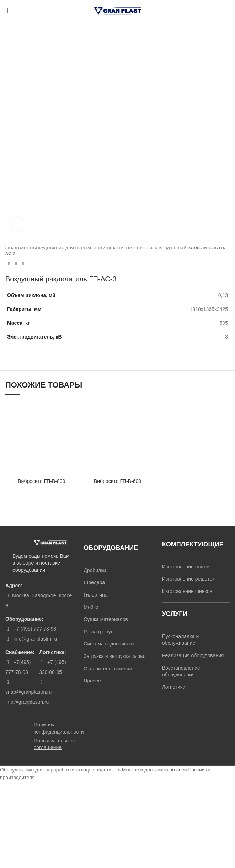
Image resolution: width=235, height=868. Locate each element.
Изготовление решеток (188, 579)
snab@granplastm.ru (28, 692)
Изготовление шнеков (187, 591)
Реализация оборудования (193, 655)
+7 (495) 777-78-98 (34, 629)
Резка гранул (98, 632)
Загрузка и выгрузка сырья (114, 656)
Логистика (174, 687)
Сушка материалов (106, 619)
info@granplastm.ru (35, 639)
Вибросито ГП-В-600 (117, 481)
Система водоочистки (109, 644)
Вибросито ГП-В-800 (41, 481)
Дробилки (95, 570)
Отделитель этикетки (108, 669)
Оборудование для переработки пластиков (81, 248)
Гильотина (95, 595)
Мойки (91, 607)
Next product (23, 264)
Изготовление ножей (186, 567)
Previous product (9, 264)
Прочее (145, 248)
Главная (15, 248)
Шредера (94, 582)
